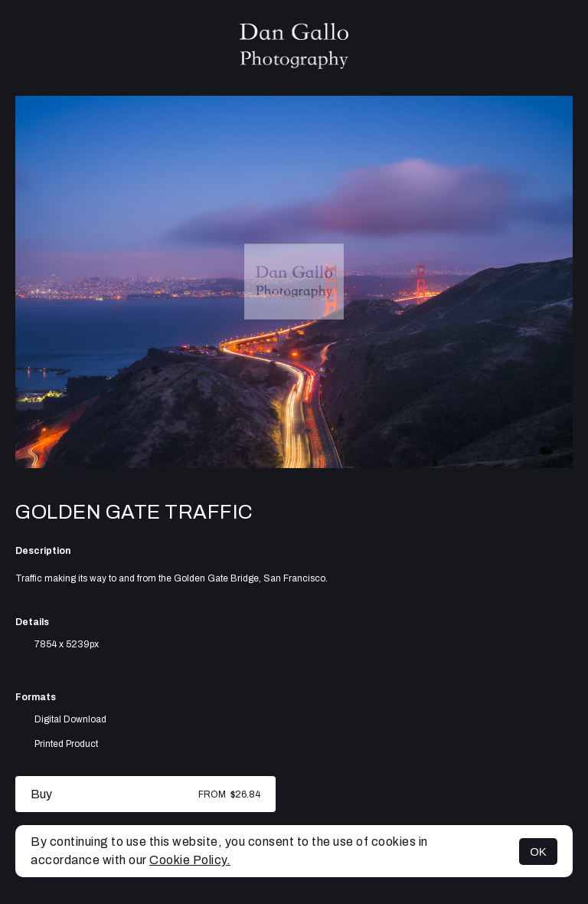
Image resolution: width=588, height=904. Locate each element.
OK (538, 852)
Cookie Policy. (190, 860)
